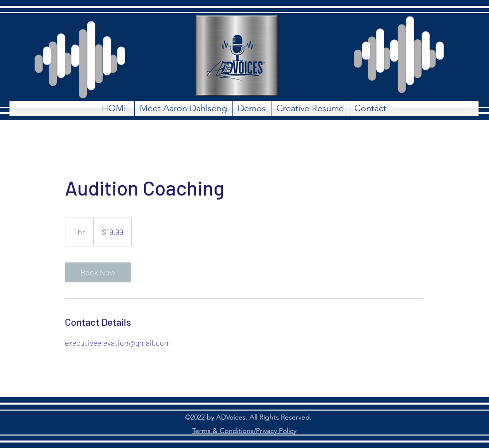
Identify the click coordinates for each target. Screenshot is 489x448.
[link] (98, 272)
